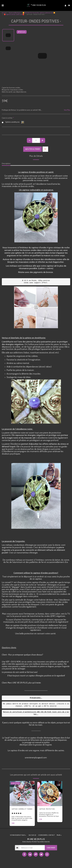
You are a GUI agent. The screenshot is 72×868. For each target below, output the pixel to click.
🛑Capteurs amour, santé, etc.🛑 (14, 14)
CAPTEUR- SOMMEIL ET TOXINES (22, 809)
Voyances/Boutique (15, 13)
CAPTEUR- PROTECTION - (47, 809)
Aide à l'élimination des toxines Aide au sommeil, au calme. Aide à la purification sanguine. (22, 818)
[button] (3, 5)
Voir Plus (67, 110)
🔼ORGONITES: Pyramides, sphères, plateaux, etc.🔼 (39, 13)
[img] (22, 794)
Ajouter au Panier (33, 149)
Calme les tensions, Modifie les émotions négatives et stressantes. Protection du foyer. (49, 815)
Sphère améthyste (13, 122)
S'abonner (51, 848)
